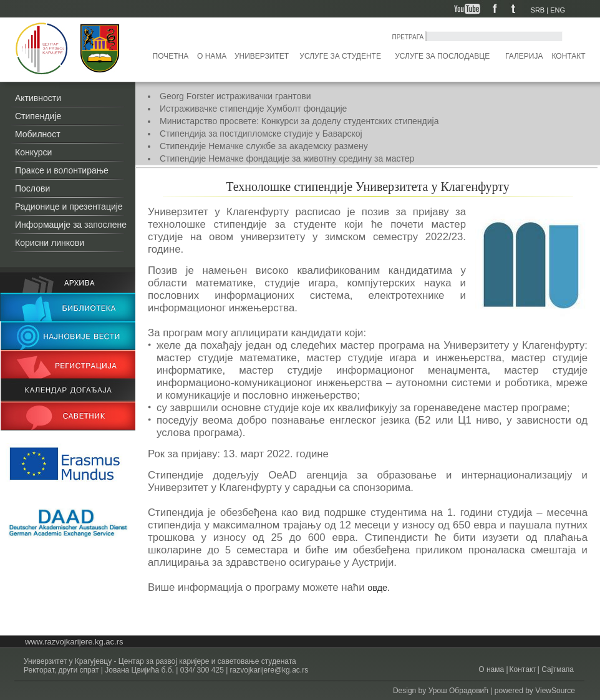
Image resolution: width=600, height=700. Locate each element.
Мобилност (38, 134)
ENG (558, 10)
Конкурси (33, 152)
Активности (38, 98)
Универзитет (262, 56)
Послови (32, 188)
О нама (212, 56)
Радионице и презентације (69, 207)
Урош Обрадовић (458, 691)
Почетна (171, 56)
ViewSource (555, 691)
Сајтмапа (557, 669)
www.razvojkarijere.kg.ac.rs (74, 642)
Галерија (524, 56)
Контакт (569, 56)
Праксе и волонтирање (62, 170)
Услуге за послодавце (442, 56)
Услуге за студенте (340, 56)
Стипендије (38, 116)
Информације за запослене (71, 225)
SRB (538, 10)
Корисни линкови (50, 243)
